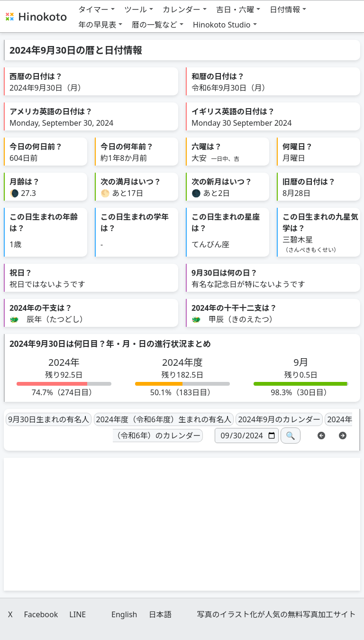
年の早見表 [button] (97, 25)
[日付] (247, 436)
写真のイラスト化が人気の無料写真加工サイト (276, 614)
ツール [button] (136, 9)
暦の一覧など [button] (155, 25)
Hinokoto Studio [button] (222, 25)
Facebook (41, 614)
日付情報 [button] (285, 9)
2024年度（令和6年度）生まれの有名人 (164, 419)
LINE (77, 614)
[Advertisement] (182, 524)
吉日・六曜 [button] (235, 9)
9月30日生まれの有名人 (49, 419)
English (124, 614)
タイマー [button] (93, 9)
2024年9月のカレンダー (279, 419)
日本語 (160, 614)
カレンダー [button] (182, 9)
